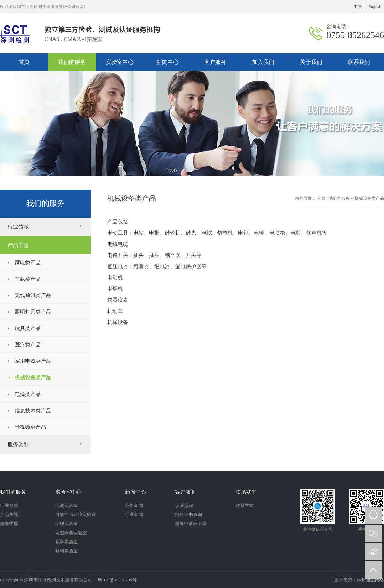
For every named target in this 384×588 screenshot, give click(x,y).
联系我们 (359, 62)
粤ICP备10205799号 (117, 580)
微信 (374, 534)
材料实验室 (67, 551)
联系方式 (245, 505)
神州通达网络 (370, 580)
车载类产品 (28, 279)
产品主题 (18, 245)
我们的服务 (72, 62)
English (375, 7)
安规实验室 (67, 524)
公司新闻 (134, 505)
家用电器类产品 (33, 361)
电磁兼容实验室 (71, 533)
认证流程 (184, 505)
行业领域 (18, 227)
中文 (358, 7)
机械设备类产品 (33, 377)
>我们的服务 (338, 198)
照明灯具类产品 (33, 312)
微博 (374, 552)
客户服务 (215, 62)
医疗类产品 (28, 345)
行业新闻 (134, 514)
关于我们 (311, 62)
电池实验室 (67, 505)
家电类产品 (28, 263)
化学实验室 (67, 542)
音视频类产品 (30, 427)
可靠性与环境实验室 (76, 514)
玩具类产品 (28, 328)
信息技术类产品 (33, 411)
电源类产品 (28, 394)
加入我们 (263, 62)
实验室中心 (120, 62)
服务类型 (18, 444)
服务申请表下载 (191, 524)
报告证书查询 (189, 514)
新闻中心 (168, 62)
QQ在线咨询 (374, 515)
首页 (322, 198)
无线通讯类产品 (33, 295)
